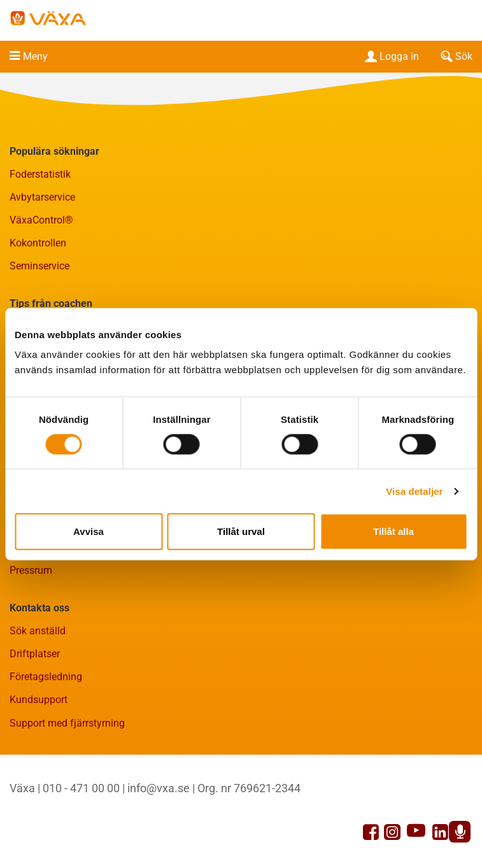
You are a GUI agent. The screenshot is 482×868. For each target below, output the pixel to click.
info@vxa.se (159, 788)
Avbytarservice (42, 197)
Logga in (391, 56)
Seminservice (39, 266)
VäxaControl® (41, 220)
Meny (35, 56)
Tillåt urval (241, 531)
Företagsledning (46, 677)
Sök (455, 56)
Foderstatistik (40, 174)
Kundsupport (39, 700)
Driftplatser (35, 654)
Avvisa (89, 531)
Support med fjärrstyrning (67, 723)
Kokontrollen (38, 243)
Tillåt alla (393, 531)
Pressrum (31, 570)
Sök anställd (38, 631)
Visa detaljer (414, 491)
